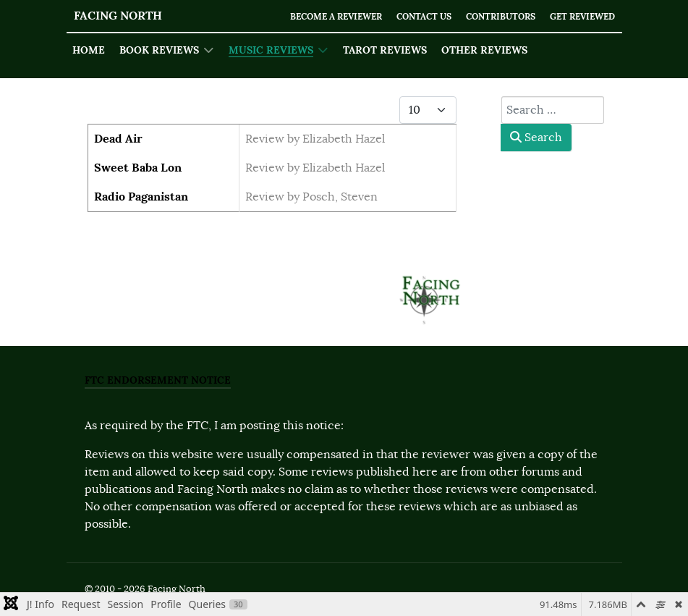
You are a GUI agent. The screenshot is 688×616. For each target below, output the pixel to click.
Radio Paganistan (141, 197)
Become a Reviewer (313, 16)
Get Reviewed (579, 16)
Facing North (118, 16)
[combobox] (553, 110)
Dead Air (118, 139)
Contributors (491, 16)
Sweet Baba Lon (138, 168)
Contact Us (408, 16)
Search (536, 138)
